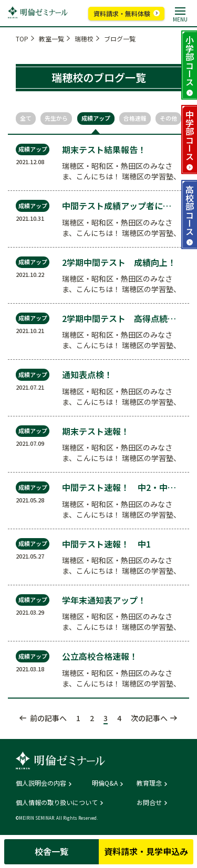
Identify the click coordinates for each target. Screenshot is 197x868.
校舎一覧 (51, 851)
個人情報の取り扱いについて (57, 802)
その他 (168, 118)
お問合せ (149, 802)
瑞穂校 (84, 39)
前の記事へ (48, 718)
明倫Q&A (105, 783)
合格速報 (135, 118)
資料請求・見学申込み (146, 851)
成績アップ (96, 118)
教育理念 (149, 783)
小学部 (190, 61)
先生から (56, 118)
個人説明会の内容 (41, 783)
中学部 (190, 135)
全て (26, 118)
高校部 (190, 210)
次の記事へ (149, 718)
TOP (22, 39)
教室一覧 (51, 39)
